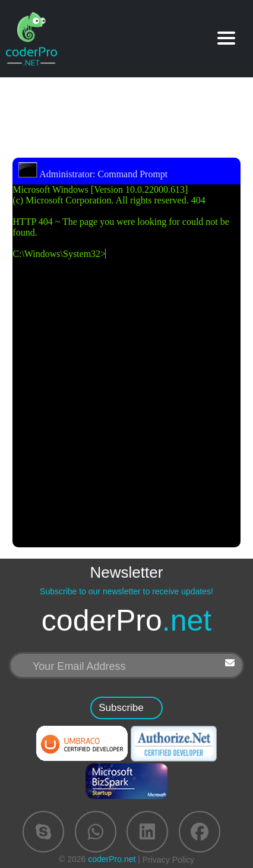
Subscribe (121, 708)
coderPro (126, 621)
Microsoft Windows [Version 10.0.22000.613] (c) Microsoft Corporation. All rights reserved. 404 (126, 355)
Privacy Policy (168, 860)
